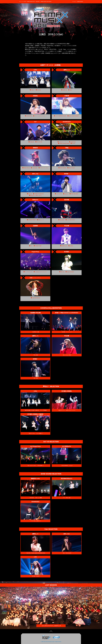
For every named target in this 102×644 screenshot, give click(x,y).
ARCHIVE (38, 2)
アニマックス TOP (22, 2)
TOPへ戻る (51, 632)
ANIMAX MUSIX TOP (31, 2)
